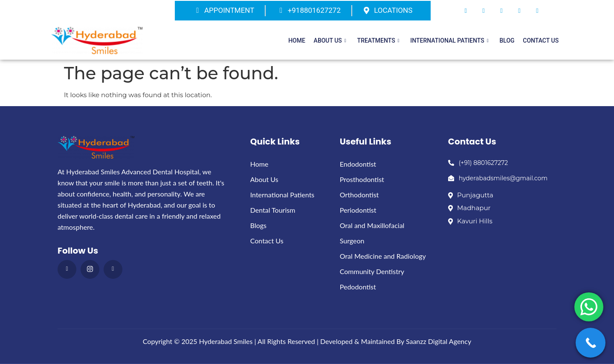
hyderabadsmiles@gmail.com (498, 178)
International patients (453, 40)
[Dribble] (519, 11)
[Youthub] (113, 269)
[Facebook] (466, 11)
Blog (509, 40)
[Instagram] (537, 11)
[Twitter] (484, 11)
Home (306, 40)
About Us (337, 40)
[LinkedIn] (501, 11)
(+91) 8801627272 (478, 163)
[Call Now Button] (591, 343)
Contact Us (542, 40)
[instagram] (90, 269)
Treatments (384, 40)
